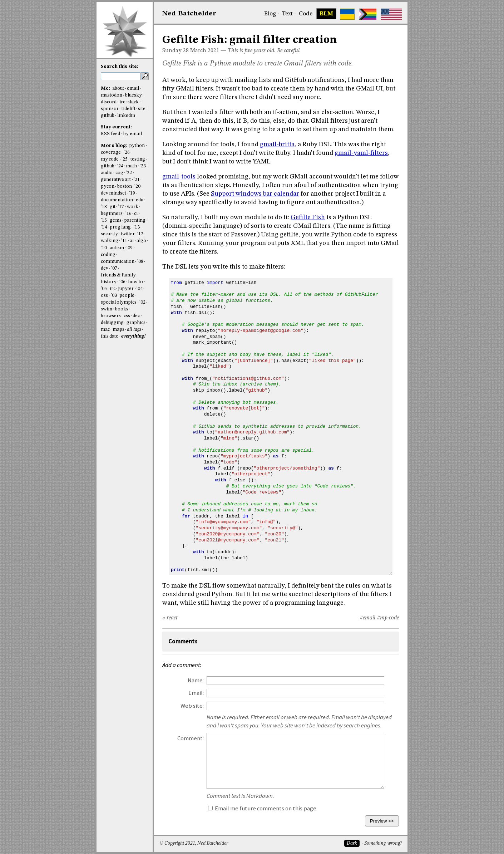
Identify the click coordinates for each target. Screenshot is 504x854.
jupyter (126, 289)
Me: (106, 89)
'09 (130, 248)
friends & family (118, 275)
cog (119, 173)
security (109, 234)
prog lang (120, 227)
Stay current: (116, 127)
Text (287, 14)
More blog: (114, 146)
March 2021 (205, 51)
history (109, 282)
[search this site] (121, 76)
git (113, 207)
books (122, 309)
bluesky (134, 95)
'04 (140, 289)
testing (138, 159)
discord (109, 102)
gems (116, 220)
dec (136, 316)
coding (108, 255)
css (127, 316)
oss (104, 296)
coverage (111, 153)
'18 (104, 207)
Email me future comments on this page (262, 808)
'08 (140, 262)
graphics (136, 323)
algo (141, 241)
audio (107, 173)
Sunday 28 (176, 51)
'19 (132, 193)
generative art (116, 180)
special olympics (119, 302)
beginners (112, 214)
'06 (122, 282)
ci (136, 214)
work (133, 207)
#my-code (388, 618)
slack (133, 102)
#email (367, 618)
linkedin (126, 116)
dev (105, 268)
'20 (137, 186)
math (131, 166)
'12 (140, 234)
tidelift (129, 109)
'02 (142, 302)
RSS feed (110, 134)
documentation (117, 200)
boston (125, 186)
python (137, 146)
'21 (137, 180)
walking (110, 241)
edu (140, 200)
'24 (120, 166)
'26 (127, 153)
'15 (104, 220)
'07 (114, 268)
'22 (129, 173)
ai (132, 241)
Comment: (191, 738)
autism (117, 248)
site (142, 109)
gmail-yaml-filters (361, 153)
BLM (326, 14)
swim (107, 309)
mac (105, 330)
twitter (128, 234)
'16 (129, 214)
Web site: (192, 706)
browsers (111, 316)
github (108, 116)
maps (118, 330)
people (127, 296)
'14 (104, 227)
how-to (135, 282)
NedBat (189, 14)
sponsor (110, 109)
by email (133, 134)
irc (122, 102)
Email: (196, 693)
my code (110, 159)
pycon (108, 186)
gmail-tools (179, 177)
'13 (137, 227)
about (118, 89)
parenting (135, 220)
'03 (114, 296)
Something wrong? (383, 843)
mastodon (112, 95)
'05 (104, 289)
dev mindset (113, 193)
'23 (143, 166)
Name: (196, 680)
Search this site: (120, 67)
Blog (270, 14)
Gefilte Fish (308, 217)
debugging (112, 323)
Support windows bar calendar (255, 194)
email (133, 89)
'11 (124, 241)
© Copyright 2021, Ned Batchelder (194, 843)
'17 (121, 207)
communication (118, 262)
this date (110, 336)
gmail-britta (277, 144)
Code (306, 14)
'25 (125, 159)
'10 (104, 248)
